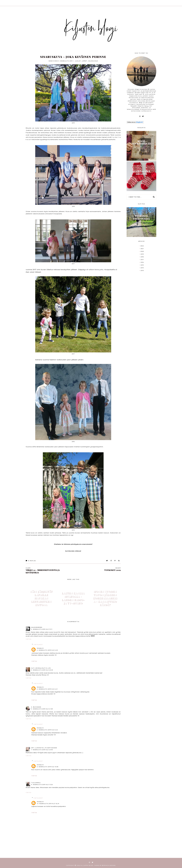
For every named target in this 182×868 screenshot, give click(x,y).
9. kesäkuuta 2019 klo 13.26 (42, 785)
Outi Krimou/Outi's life (41, 668)
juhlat (78, 61)
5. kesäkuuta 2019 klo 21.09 (42, 709)
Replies (31, 561)
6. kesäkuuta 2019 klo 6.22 (47, 730)
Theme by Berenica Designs (105, 865)
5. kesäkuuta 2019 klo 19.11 (42, 629)
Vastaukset (38, 645)
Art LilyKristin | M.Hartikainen (44, 748)
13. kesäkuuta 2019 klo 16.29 (48, 804)
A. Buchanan (36, 707)
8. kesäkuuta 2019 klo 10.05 (48, 767)
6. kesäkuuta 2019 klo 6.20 (47, 650)
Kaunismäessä (37, 627)
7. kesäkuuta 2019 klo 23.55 (42, 750)
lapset (85, 61)
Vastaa (28, 639)
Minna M (40, 648)
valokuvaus (93, 61)
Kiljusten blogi (87, 865)
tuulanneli (36, 783)
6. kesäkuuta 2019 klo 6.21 (47, 689)
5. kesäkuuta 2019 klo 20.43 (42, 670)
